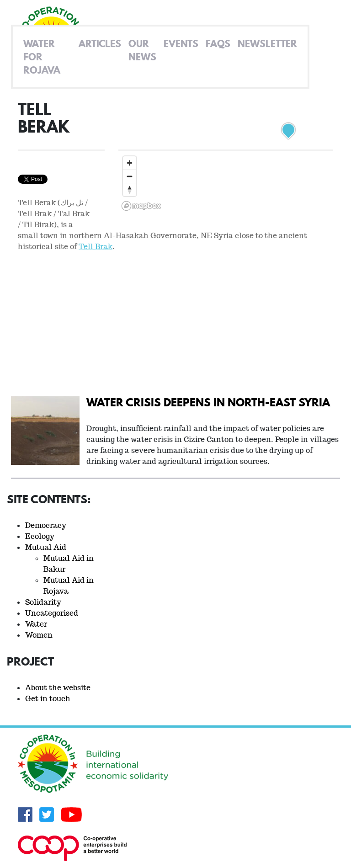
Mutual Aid (46, 547)
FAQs (218, 43)
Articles (100, 43)
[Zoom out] (130, 176)
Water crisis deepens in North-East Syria (208, 402)
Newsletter (267, 43)
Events (181, 43)
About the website (58, 688)
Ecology (40, 536)
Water (36, 624)
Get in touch (48, 699)
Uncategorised (52, 613)
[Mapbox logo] (141, 206)
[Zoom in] (130, 163)
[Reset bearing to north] (130, 189)
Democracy (46, 525)
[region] (226, 157)
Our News (142, 50)
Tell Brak (96, 247)
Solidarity (43, 602)
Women (39, 635)
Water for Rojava (42, 57)
